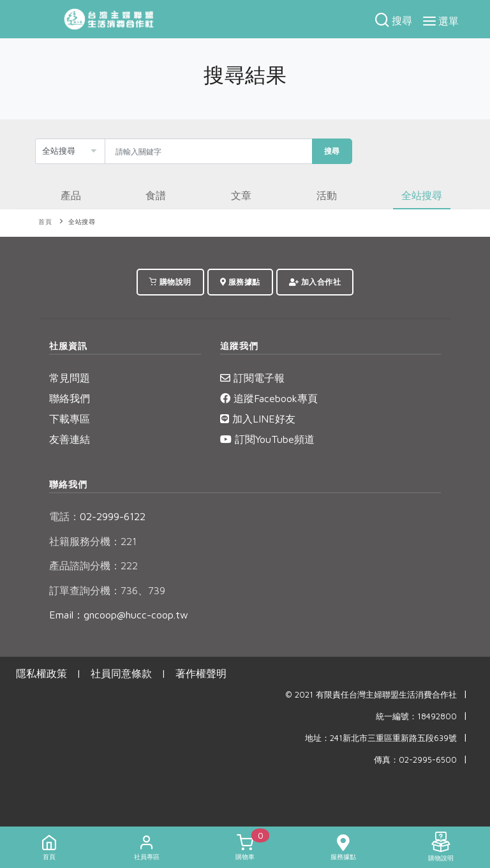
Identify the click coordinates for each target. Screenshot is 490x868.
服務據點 (240, 282)
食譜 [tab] (156, 195)
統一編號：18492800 (416, 716)
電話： (64, 516)
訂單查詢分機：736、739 (107, 590)
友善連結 (70, 439)
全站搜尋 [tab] (422, 195)
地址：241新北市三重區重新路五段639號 (381, 738)
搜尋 (332, 151)
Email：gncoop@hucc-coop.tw (119, 615)
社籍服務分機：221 (93, 541)
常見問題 (70, 378)
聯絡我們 (70, 398)
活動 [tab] (327, 195)
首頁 (45, 222)
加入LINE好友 (258, 419)
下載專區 (70, 419)
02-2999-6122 (97, 516)
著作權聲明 (201, 673)
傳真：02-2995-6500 (415, 760)
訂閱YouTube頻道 (267, 439)
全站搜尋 (82, 222)
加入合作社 (315, 282)
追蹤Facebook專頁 (269, 398)
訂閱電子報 (252, 378)
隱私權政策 (41, 673)
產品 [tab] (71, 195)
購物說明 (170, 282)
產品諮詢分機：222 (93, 565)
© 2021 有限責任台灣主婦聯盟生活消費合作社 (371, 695)
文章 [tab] (241, 195)
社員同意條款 (121, 673)
